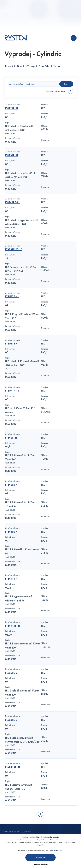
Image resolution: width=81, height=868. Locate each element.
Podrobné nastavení (40, 864)
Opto (19, 66)
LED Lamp (30, 66)
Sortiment (9, 66)
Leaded (57, 66)
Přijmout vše (41, 857)
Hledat (66, 84)
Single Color (44, 66)
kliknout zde (58, 851)
